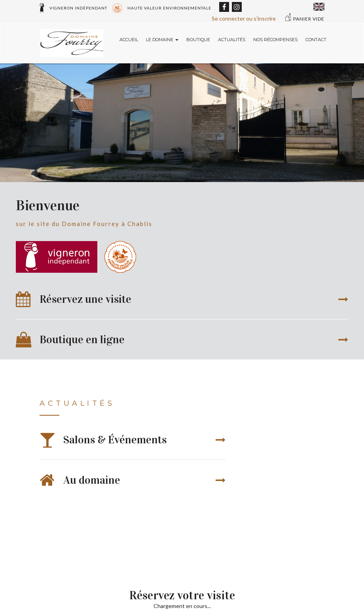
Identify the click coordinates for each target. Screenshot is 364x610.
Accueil (129, 40)
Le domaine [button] (162, 40)
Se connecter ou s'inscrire (244, 18)
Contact (316, 40)
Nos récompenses (275, 40)
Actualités (232, 40)
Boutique (198, 40)
